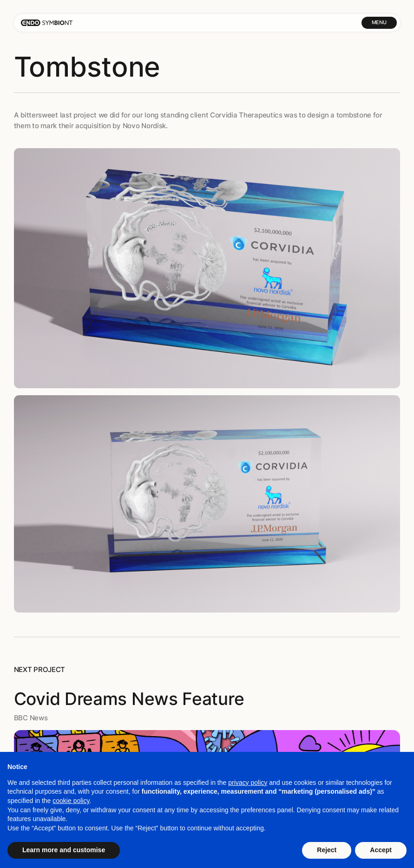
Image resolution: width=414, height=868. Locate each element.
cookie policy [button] (71, 801)
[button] (379, 23)
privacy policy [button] (248, 783)
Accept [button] (381, 850)
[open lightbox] (207, 268)
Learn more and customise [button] (64, 850)
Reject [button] (327, 850)
